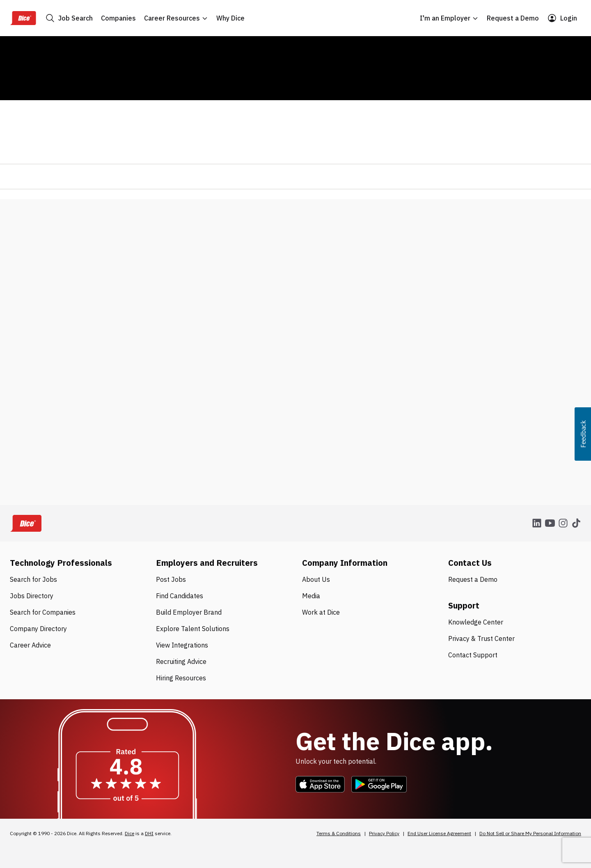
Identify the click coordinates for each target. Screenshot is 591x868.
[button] (583, 434)
